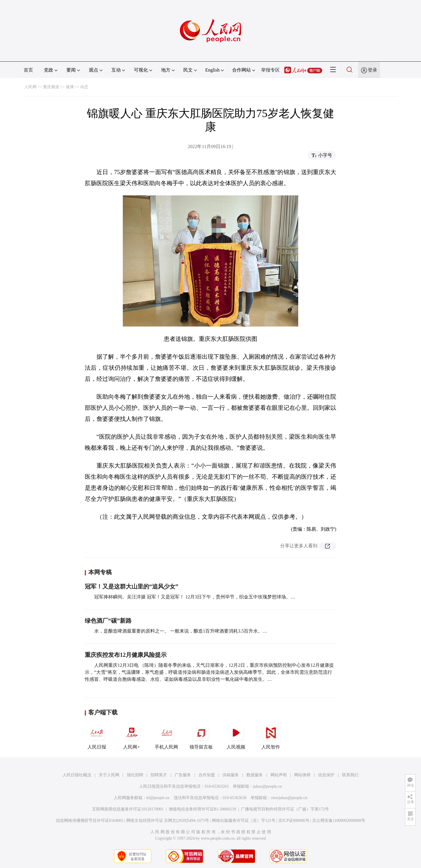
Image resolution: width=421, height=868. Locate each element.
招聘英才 (159, 775)
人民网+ (132, 736)
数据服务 (255, 775)
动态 (84, 87)
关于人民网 (109, 775)
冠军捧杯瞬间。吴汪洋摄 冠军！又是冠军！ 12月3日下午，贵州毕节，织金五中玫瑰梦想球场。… (195, 597)
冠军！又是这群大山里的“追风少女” (132, 586)
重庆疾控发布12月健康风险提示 (126, 655)
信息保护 (326, 775)
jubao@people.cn (268, 786)
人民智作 (271, 736)
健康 (70, 87)
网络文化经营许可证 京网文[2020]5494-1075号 (168, 821)
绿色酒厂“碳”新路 (108, 621)
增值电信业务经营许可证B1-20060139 (202, 809)
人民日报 (97, 736)
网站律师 (302, 775)
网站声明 (279, 775)
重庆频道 (51, 87)
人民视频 (236, 736)
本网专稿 (100, 572)
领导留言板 (201, 736)
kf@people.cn (158, 798)
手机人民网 (166, 736)
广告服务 (183, 775)
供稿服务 (231, 775)
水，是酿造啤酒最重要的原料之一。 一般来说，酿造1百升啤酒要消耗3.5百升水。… (181, 631)
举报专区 (270, 70)
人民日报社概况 (77, 775)
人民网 (30, 87)
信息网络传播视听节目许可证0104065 (90, 821)
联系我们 (350, 775)
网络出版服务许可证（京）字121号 (244, 821)
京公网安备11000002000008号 (339, 821)
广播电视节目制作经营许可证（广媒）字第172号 (285, 809)
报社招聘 (135, 775)
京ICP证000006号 (294, 821)
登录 (372, 70)
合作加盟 (207, 775)
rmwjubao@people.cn (289, 798)
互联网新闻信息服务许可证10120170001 (128, 809)
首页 (28, 70)
